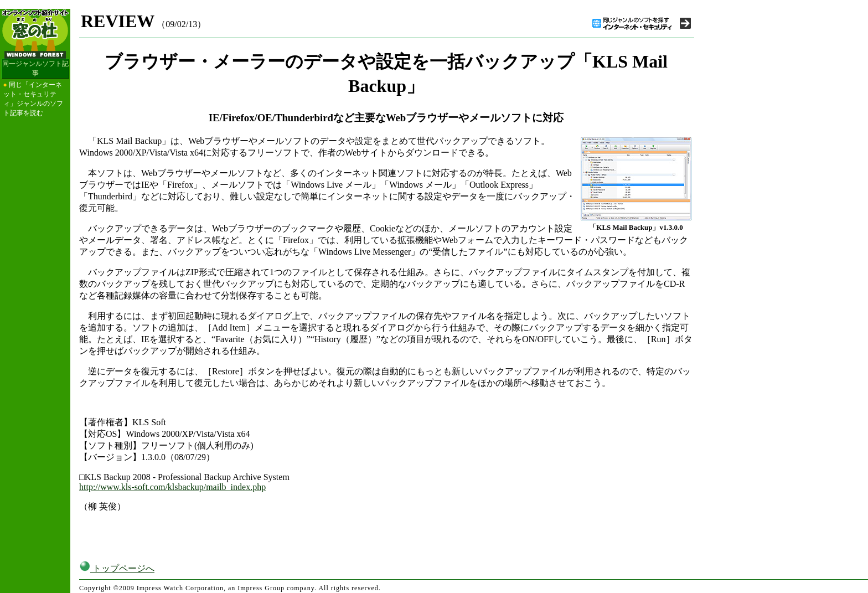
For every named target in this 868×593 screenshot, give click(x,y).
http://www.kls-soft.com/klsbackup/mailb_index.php (172, 487)
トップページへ (117, 568)
